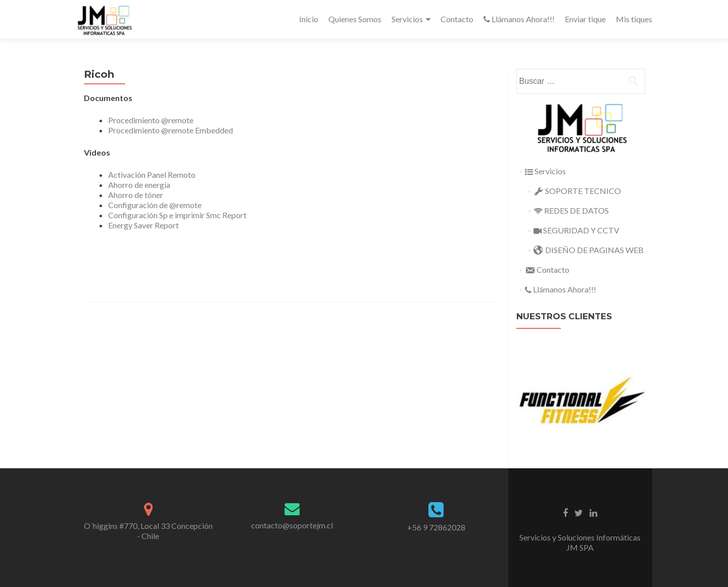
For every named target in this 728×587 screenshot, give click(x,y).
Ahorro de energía (139, 185)
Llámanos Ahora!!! (519, 19)
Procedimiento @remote (151, 120)
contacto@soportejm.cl (292, 525)
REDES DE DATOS (571, 210)
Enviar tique (585, 19)
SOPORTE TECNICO (577, 191)
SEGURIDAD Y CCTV (576, 230)
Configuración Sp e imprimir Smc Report (177, 215)
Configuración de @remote (155, 205)
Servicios (407, 19)
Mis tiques (634, 19)
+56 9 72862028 (436, 527)
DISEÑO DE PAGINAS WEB (589, 250)
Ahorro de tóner (136, 195)
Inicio (309, 19)
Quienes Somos (355, 19)
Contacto (457, 19)
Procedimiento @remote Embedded (171, 130)
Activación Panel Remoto (152, 175)
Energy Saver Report (143, 225)
